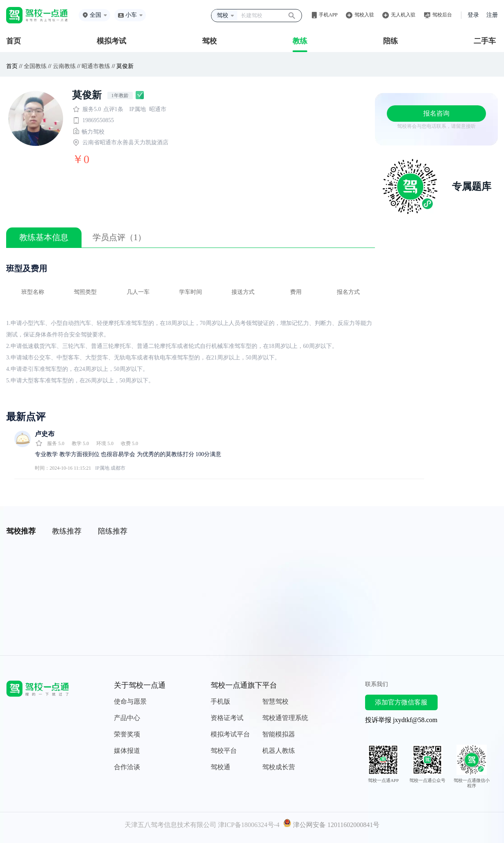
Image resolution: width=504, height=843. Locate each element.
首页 (14, 41)
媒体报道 (127, 751)
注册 (492, 15)
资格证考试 (227, 718)
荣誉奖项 (127, 734)
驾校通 (220, 767)
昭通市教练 (96, 66)
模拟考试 (111, 41)
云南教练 (64, 66)
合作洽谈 (127, 767)
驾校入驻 (364, 15)
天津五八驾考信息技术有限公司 (170, 825)
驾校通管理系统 (285, 718)
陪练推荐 (113, 531)
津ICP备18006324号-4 (249, 825)
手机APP (328, 15)
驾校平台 (224, 751)
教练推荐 (67, 531)
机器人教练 (279, 751)
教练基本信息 (44, 237)
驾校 (209, 41)
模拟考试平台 (230, 734)
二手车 (485, 41)
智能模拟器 (279, 734)
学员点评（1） (119, 237)
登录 (473, 15)
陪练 (390, 41)
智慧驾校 (275, 701)
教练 (300, 41)
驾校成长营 (279, 767)
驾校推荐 (21, 531)
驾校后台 (442, 15)
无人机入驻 (403, 15)
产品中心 (127, 718)
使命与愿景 (130, 701)
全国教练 (35, 66)
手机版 (220, 701)
